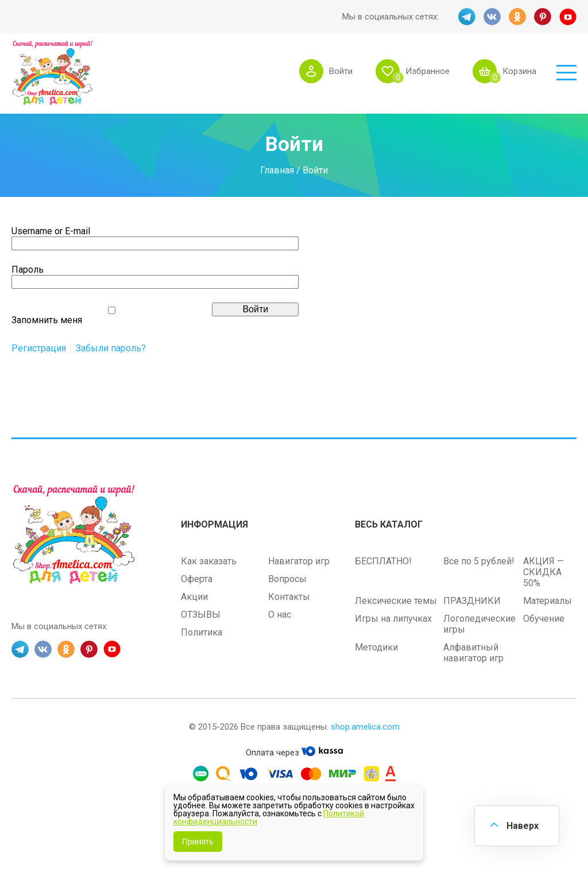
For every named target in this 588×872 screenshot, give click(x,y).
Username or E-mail (51, 231)
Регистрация (39, 348)
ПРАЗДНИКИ (472, 601)
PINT (543, 17)
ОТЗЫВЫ (201, 615)
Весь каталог (389, 524)
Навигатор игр (299, 561)
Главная (277, 170)
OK (517, 17)
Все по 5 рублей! (479, 561)
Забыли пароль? (111, 348)
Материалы (548, 601)
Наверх (523, 826)
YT (568, 17)
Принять (198, 842)
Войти (341, 71)
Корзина (519, 71)
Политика (202, 632)
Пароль (28, 270)
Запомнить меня (47, 320)
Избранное (428, 71)
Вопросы (287, 579)
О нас (280, 615)
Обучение (544, 619)
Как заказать (209, 561)
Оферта (197, 579)
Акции (194, 597)
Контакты (289, 597)
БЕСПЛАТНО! (383, 561)
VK (492, 17)
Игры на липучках (393, 619)
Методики (376, 647)
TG (467, 17)
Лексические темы (396, 601)
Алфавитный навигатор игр (473, 653)
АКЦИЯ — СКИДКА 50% (543, 572)
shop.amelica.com (365, 727)
